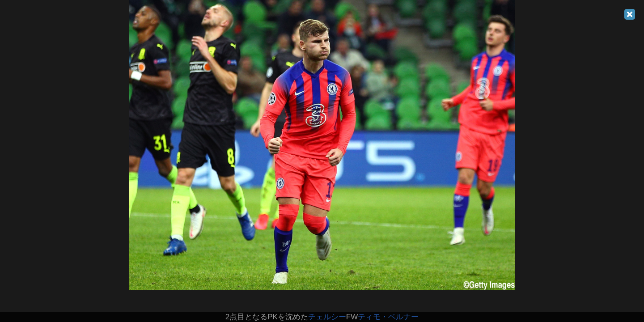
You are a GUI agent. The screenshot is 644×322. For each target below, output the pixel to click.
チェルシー (327, 317)
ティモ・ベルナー (388, 317)
